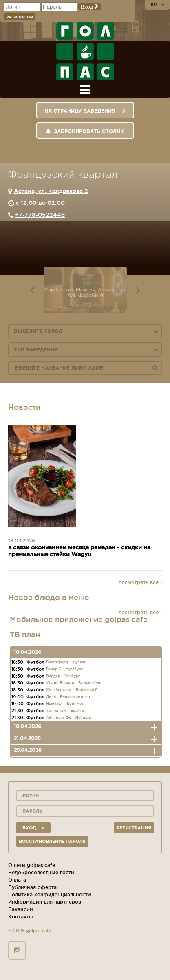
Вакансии (21, 909)
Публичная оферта (32, 887)
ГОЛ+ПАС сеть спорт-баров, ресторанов (85, 51)
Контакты (21, 917)
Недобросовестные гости (41, 872)
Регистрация (20, 17)
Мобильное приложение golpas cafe (79, 619)
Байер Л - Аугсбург (64, 669)
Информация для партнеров (45, 902)
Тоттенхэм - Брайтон (66, 711)
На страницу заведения (85, 111)
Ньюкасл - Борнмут (65, 704)
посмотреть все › (140, 582)
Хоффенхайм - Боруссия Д (72, 690)
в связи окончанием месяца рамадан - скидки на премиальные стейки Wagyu (79, 551)
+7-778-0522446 (40, 215)
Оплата (17, 880)
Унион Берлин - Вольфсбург (74, 683)
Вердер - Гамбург (63, 676)
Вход (90, 7)
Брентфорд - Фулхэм (66, 662)
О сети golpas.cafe (32, 865)
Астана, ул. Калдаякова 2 (51, 191)
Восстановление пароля (52, 841)
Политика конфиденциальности (50, 894)
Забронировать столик (85, 131)
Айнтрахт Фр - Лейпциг (69, 718)
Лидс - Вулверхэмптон (68, 697)
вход (33, 828)
